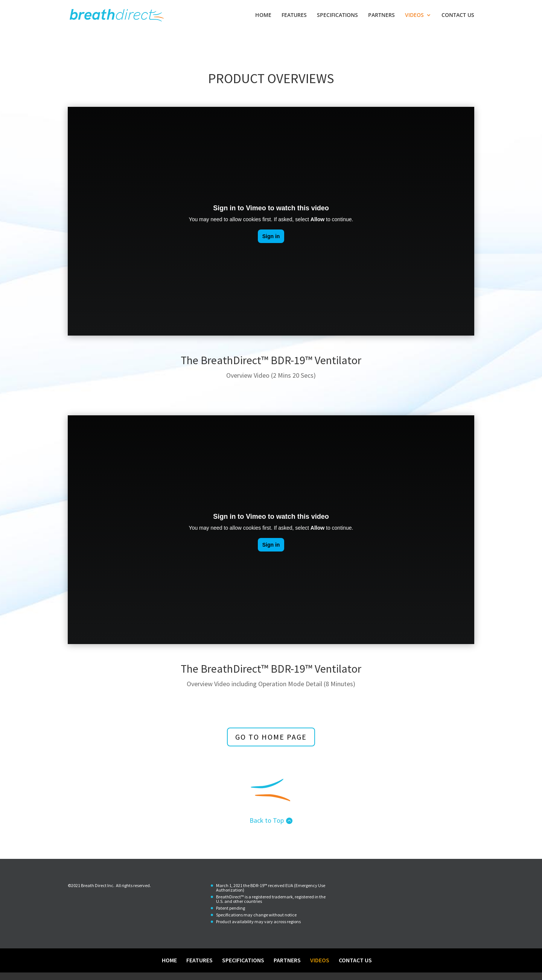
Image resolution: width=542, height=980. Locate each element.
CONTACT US (458, 15)
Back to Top (267, 820)
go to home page (271, 737)
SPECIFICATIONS (337, 15)
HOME (263, 15)
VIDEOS (414, 15)
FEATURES (294, 15)
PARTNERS (381, 15)
